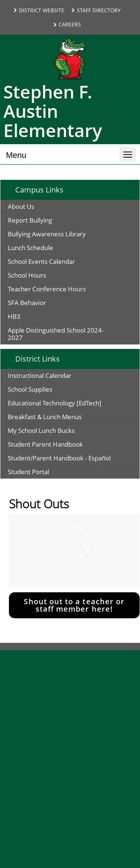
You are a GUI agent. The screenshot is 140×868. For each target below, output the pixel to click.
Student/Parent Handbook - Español (59, 458)
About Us (21, 206)
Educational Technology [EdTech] (55, 403)
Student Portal (28, 472)
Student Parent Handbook (45, 444)
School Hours (27, 275)
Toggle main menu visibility (130, 151)
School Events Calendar (41, 261)
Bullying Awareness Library (47, 234)
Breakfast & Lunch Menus (45, 417)
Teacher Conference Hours (47, 289)
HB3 (14, 316)
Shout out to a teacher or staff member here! (74, 605)
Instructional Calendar (40, 375)
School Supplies (30, 389)
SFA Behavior (27, 303)
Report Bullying (30, 220)
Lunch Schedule (30, 248)
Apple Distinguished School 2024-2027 (56, 334)
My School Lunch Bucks (41, 430)
